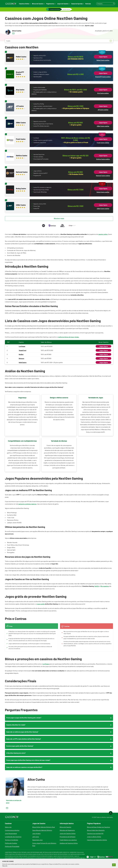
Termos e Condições (11, 840)
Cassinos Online (24, 4)
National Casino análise (103, 176)
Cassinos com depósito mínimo (97, 840)
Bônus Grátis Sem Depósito (96, 830)
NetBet (21, 354)
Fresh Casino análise (103, 143)
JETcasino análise (103, 110)
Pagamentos (50, 4)
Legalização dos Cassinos (13, 837)
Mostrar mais (59, 219)
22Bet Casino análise (103, 209)
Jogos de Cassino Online (68, 833)
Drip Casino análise (103, 93)
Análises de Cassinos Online (69, 843)
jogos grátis (41, 604)
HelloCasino (23, 362)
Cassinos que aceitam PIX (95, 833)
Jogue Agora (103, 57)
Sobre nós (8, 827)
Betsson (21, 358)
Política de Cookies (11, 843)
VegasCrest (23, 350)
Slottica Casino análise (103, 159)
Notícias (88, 4)
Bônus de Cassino (38, 4)
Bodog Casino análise (103, 192)
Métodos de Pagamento (67, 830)
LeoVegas (22, 346)
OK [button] (114, 865)
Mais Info (5, 866)
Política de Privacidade (12, 846)
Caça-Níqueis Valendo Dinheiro (42, 830)
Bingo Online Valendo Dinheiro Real (44, 827)
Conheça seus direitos (12, 830)
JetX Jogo (36, 837)
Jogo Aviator (36, 833)
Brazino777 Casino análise (103, 77)
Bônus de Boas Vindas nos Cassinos (98, 827)
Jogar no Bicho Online (94, 837)
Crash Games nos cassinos (68, 840)
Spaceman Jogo (37, 840)
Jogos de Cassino (63, 4)
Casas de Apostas (77, 4)
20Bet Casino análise (103, 126)
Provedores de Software (55, 9)
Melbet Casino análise (103, 60)
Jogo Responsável (11, 833)
